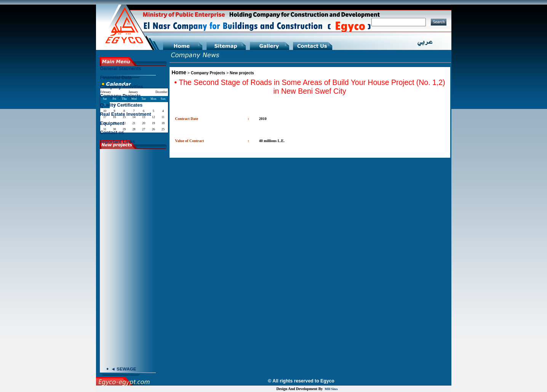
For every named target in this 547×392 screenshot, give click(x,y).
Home (179, 72)
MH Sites (331, 389)
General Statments (121, 69)
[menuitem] (134, 70)
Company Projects (208, 73)
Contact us (112, 133)
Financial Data (116, 78)
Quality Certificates (122, 105)
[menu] (134, 107)
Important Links (118, 142)
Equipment (112, 123)
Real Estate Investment (126, 114)
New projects (242, 73)
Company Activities (122, 87)
